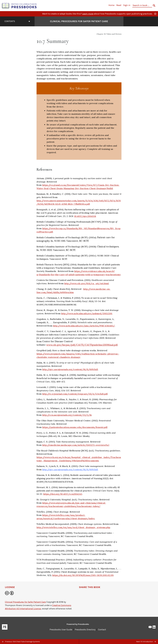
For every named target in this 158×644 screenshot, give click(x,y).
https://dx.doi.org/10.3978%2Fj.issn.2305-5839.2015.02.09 (83, 575)
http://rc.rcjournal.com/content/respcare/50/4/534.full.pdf (75, 394)
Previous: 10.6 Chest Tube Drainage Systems (21, 642)
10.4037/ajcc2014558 (85, 216)
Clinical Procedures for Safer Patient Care (25, 602)
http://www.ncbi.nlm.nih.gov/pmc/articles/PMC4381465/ (84, 326)
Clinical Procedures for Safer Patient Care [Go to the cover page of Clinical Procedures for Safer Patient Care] (79, 21)
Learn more (88, 14)
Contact (102, 630)
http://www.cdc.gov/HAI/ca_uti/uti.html (86, 283)
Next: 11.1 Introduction (146, 642)
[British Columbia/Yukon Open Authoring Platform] (19, 5)
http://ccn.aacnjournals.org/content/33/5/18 (67, 415)
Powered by (78, 624)
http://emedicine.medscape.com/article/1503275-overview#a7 (76, 445)
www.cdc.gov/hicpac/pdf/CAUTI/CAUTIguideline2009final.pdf (82, 345)
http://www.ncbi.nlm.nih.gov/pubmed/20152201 (87, 313)
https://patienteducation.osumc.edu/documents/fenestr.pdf (75, 427)
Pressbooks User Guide (61, 630)
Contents (17, 21)
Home (111, 5)
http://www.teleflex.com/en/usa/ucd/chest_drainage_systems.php (73, 527)
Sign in (127, 5)
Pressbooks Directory (85, 630)
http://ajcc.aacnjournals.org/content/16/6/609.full (70, 369)
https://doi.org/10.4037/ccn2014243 (63, 494)
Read (119, 5)
